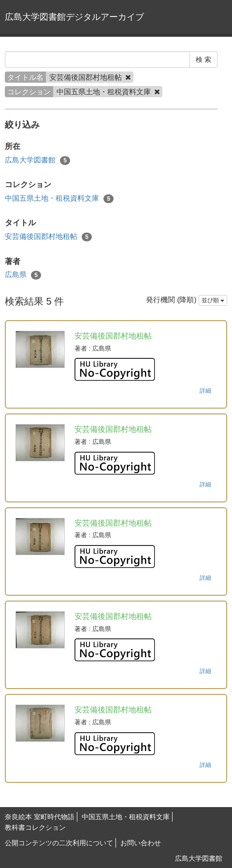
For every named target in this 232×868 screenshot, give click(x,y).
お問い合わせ (141, 843)
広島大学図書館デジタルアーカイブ (74, 17)
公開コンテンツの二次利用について (59, 843)
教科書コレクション (35, 827)
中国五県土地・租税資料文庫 (59, 199)
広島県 (23, 275)
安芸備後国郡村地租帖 (48, 237)
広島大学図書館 (37, 160)
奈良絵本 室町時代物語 (40, 817)
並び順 (213, 300)
